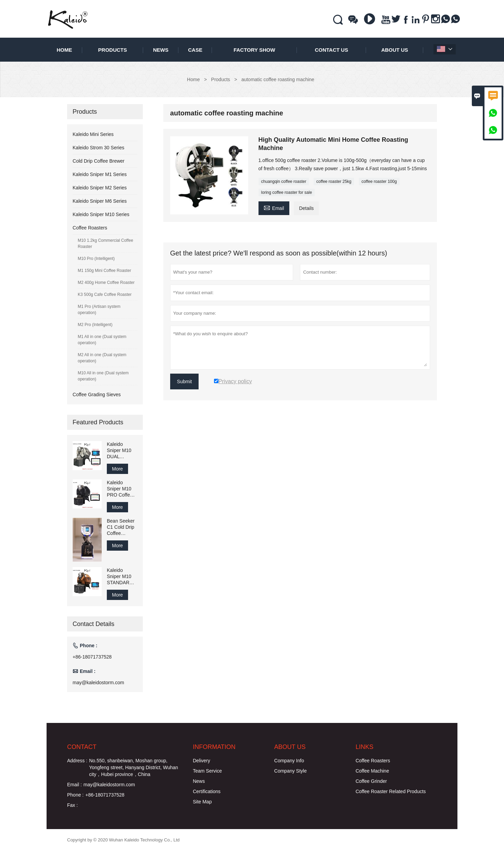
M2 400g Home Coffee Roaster (106, 283)
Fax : (72, 805)
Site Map (202, 802)
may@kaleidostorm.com (98, 683)
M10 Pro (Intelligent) (96, 259)
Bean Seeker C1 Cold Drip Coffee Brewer (121, 527)
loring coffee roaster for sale (287, 192)
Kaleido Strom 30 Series (98, 148)
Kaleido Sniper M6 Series (100, 201)
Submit (185, 381)
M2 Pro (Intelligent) (95, 325)
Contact (82, 747)
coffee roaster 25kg (334, 182)
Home (64, 50)
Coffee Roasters (90, 228)
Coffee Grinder (371, 781)
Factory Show (254, 50)
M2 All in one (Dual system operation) (102, 358)
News (161, 50)
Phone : (75, 795)
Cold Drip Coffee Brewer (98, 161)
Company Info (289, 761)
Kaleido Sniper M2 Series (100, 188)
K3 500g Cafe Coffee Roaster (105, 295)
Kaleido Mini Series (93, 134)
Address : (77, 761)
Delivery (201, 761)
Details (306, 208)
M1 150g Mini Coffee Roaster (104, 271)
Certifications (207, 791)
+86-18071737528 (92, 657)
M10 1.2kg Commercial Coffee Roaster (105, 243)
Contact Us (331, 50)
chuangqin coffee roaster (284, 182)
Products (113, 50)
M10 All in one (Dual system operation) (103, 376)
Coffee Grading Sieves (97, 395)
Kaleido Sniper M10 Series (101, 214)
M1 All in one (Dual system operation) (102, 340)
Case (195, 50)
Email (274, 207)
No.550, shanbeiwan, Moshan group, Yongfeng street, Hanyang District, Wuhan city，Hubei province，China (134, 767)
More (117, 469)
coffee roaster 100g (379, 182)
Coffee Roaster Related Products (390, 791)
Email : (74, 785)
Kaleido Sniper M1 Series (100, 174)
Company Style (291, 771)
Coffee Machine (372, 771)
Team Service (207, 771)
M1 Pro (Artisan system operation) (99, 310)
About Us (394, 50)
